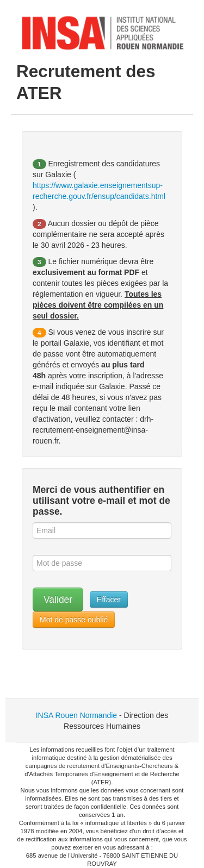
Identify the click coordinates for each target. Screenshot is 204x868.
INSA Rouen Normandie (76, 715)
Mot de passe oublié (74, 620)
